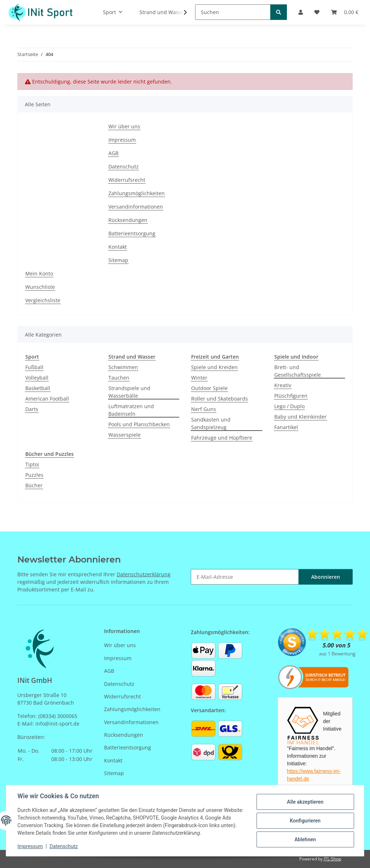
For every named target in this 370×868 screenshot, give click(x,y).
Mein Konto (39, 273)
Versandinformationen (136, 207)
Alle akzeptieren (305, 802)
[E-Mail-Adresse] (245, 577)
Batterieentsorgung (132, 233)
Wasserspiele (124, 435)
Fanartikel (286, 427)
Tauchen (119, 378)
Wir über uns (124, 126)
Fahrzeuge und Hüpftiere (222, 438)
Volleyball (37, 378)
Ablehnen (305, 839)
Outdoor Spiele (209, 388)
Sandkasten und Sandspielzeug (211, 423)
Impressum (30, 846)
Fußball (34, 367)
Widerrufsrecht (127, 180)
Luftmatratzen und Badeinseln (131, 410)
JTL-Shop (332, 859)
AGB (113, 153)
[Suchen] (233, 12)
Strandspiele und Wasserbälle (129, 392)
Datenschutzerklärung (144, 574)
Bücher (34, 485)
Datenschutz (64, 846)
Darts (32, 409)
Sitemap (118, 260)
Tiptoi (32, 464)
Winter (199, 378)
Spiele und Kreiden (214, 367)
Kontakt (118, 247)
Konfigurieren (305, 821)
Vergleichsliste (43, 300)
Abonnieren (326, 577)
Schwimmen (123, 367)
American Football (47, 399)
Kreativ (283, 385)
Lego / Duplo (289, 406)
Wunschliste (40, 287)
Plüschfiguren (291, 396)
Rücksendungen (128, 220)
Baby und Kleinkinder (300, 417)
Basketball (38, 388)
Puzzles (34, 475)
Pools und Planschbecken (139, 424)
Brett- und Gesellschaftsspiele (298, 371)
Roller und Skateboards (220, 399)
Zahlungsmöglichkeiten (137, 193)
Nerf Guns (204, 409)
